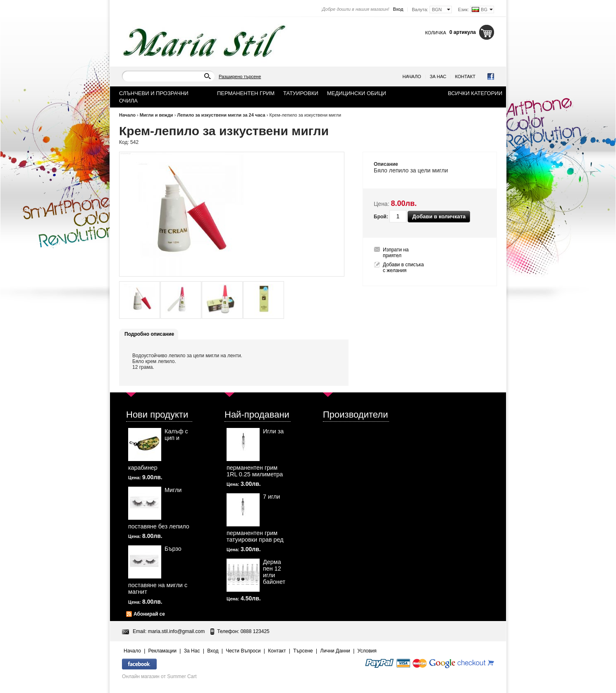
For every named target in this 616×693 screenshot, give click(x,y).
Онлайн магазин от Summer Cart (159, 676)
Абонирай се (149, 614)
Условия (367, 651)
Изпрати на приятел (396, 253)
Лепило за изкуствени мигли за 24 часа (221, 115)
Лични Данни (335, 651)
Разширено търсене (240, 76)
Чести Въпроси (243, 651)
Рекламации (162, 651)
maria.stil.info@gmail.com (177, 631)
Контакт (465, 76)
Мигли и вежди (156, 115)
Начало (412, 76)
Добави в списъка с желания (403, 268)
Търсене (303, 651)
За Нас (438, 76)
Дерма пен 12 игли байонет (274, 572)
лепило (399, 170)
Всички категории (475, 93)
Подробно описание (149, 334)
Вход (398, 9)
